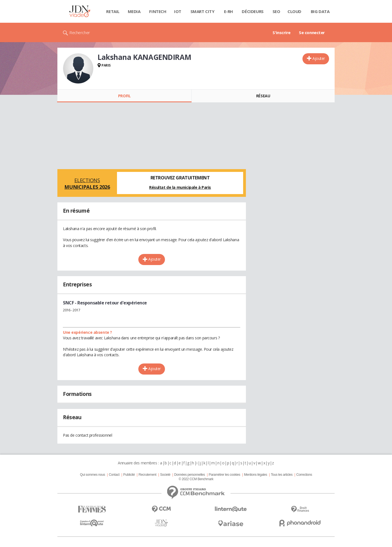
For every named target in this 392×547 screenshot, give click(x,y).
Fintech (158, 11)
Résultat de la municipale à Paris (180, 187)
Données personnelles (189, 475)
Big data (320, 11)
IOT (178, 11)
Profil (124, 96)
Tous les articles (282, 475)
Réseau (263, 96)
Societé (165, 475)
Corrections (304, 475)
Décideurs (253, 11)
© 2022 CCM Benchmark (196, 479)
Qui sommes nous (92, 475)
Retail (113, 11)
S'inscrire (282, 32)
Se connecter (312, 32)
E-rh (228, 11)
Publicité (129, 475)
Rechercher (80, 32)
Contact (114, 475)
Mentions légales (255, 475)
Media (134, 11)
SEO (276, 11)
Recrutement (147, 475)
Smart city (203, 11)
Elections (87, 184)
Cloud (294, 11)
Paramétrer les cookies (224, 475)
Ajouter (319, 58)
